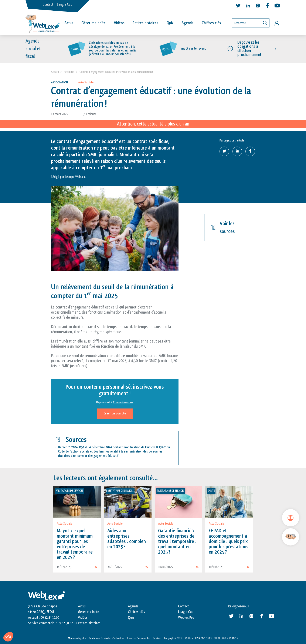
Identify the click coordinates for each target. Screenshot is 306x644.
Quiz (170, 23)
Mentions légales (77, 638)
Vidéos (119, 23)
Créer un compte (115, 413)
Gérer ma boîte (93, 23)
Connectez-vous (123, 402)
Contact (48, 4)
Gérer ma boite (89, 612)
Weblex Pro (186, 618)
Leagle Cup (65, 4)
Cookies (157, 638)
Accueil (55, 72)
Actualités (69, 72)
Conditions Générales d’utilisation (107, 638)
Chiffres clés (211, 23)
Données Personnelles (139, 638)
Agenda (188, 23)
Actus (69, 23)
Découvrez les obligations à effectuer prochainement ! (250, 49)
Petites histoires (145, 23)
